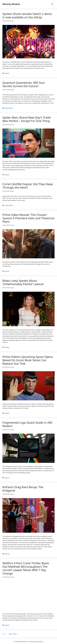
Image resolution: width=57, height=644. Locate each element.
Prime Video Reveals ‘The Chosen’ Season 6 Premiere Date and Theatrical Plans (28, 218)
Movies (7, 175)
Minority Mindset (11, 4)
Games (7, 73)
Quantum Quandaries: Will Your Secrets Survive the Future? (24, 84)
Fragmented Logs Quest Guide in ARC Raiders (28, 424)
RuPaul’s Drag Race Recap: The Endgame (23, 489)
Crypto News (9, 108)
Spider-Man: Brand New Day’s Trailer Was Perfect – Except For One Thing (27, 119)
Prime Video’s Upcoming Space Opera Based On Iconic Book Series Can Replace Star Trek (28, 360)
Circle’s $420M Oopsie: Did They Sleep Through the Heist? (28, 186)
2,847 (10, 634)
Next (16, 634)
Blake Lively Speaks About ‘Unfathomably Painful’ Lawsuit (23, 282)
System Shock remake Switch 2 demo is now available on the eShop (27, 16)
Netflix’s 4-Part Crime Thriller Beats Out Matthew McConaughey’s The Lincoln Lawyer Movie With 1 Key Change (26, 568)
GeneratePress (39, 641)
